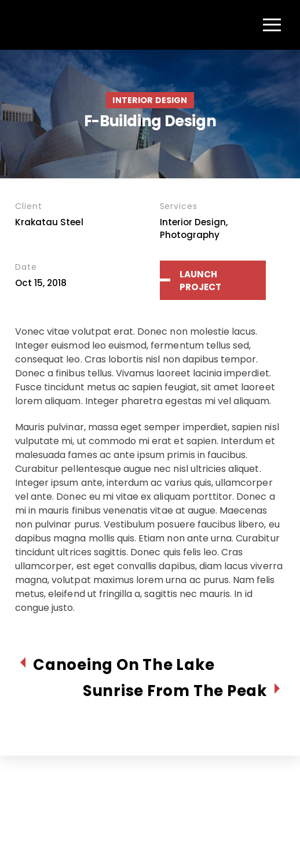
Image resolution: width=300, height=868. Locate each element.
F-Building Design (150, 121)
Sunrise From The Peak (175, 691)
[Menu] (272, 25)
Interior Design (150, 100)
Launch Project (200, 281)
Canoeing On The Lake (124, 665)
